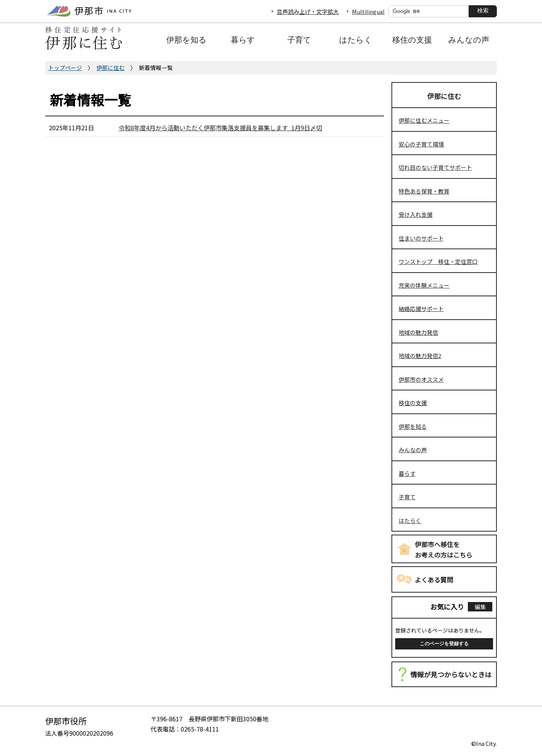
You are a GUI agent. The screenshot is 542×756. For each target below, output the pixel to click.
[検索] (428, 11)
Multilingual (368, 11)
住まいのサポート (421, 238)
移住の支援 (413, 403)
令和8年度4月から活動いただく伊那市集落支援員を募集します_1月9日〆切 (220, 128)
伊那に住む (110, 68)
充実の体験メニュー (424, 285)
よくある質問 (434, 580)
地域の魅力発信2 (420, 356)
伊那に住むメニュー (424, 120)
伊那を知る (413, 426)
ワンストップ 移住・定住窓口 (438, 261)
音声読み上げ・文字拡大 (308, 11)
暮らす (407, 473)
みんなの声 (413, 450)
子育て (407, 497)
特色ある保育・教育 (424, 191)
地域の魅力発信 (418, 332)
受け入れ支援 (416, 214)
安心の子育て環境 (421, 144)
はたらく (410, 521)
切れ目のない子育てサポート (435, 167)
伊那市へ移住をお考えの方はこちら (444, 550)
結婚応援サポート (421, 309)
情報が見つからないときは (451, 674)
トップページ (65, 68)
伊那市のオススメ (421, 379)
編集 (480, 607)
